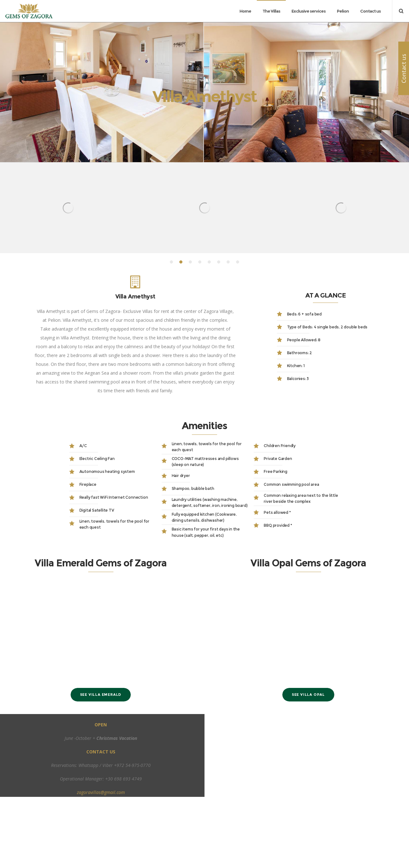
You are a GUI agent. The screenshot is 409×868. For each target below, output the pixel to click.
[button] (171, 327)
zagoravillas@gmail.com (101, 857)
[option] (68, 272)
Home (190, 113)
